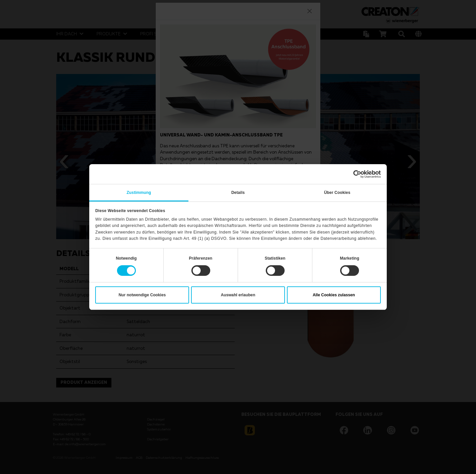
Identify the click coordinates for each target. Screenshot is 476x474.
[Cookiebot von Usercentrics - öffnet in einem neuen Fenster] (352, 174)
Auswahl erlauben (238, 295)
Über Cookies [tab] (337, 193)
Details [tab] (238, 193)
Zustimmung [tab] (139, 193)
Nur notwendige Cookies (142, 295)
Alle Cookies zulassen (334, 295)
